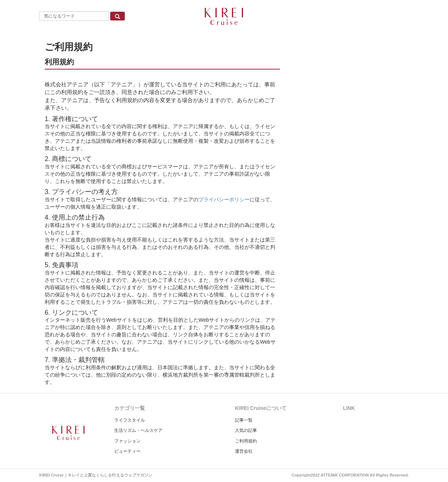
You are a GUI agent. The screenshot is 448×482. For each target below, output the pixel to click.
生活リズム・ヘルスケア (138, 430)
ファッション (127, 441)
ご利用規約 (246, 441)
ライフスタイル (130, 420)
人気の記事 (246, 430)
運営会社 (244, 451)
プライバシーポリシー (224, 199)
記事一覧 (244, 420)
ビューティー (127, 451)
